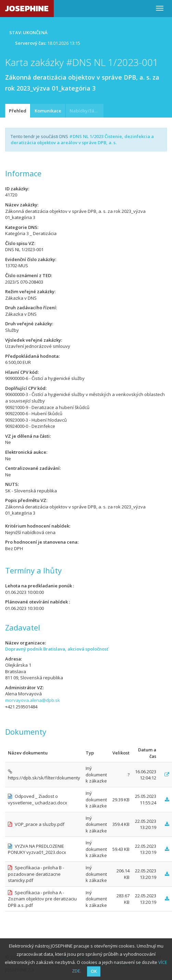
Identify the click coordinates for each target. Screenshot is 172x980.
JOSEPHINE (27, 8)
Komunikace (48, 111)
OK (94, 971)
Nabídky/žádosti (87, 111)
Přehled (18, 111)
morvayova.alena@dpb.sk (33, 700)
